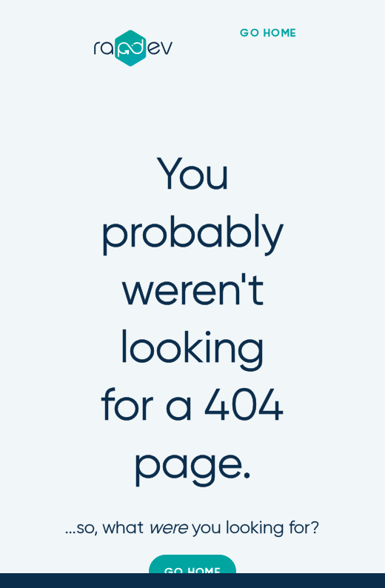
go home (268, 33)
